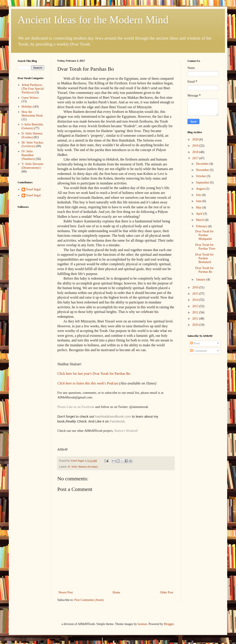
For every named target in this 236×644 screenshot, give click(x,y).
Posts (195, 343)
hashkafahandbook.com (112, 416)
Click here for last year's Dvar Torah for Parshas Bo (94, 374)
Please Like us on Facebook (76, 407)
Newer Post (66, 592)
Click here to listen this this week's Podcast (88, 383)
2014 (196, 300)
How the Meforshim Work (32, 114)
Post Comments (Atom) (89, 600)
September (203, 183)
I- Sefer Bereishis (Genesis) (32, 126)
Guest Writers (30, 98)
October (201, 176)
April (199, 214)
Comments (199, 351)
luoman (142, 624)
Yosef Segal (33, 189)
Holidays (27, 107)
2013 (196, 306)
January (201, 279)
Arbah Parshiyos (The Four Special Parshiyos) (33, 89)
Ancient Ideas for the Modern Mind (93, 20)
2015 (196, 294)
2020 (196, 139)
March (200, 220)
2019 (196, 146)
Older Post (167, 592)
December (203, 164)
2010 (196, 325)
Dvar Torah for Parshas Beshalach (204, 258)
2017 (196, 158)
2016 (196, 287)
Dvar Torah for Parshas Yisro (205, 247)
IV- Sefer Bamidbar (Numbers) (28, 155)
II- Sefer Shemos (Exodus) (83, 467)
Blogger (169, 624)
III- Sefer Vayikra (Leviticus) (32, 144)
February (202, 226)
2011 (196, 319)
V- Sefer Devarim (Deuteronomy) (33, 166)
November (203, 170)
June (199, 201)
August (201, 189)
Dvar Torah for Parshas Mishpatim (204, 235)
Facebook (117, 421)
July (199, 195)
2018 (196, 152)
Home (116, 592)
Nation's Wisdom (125, 431)
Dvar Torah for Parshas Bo (204, 270)
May (199, 207)
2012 (196, 312)
